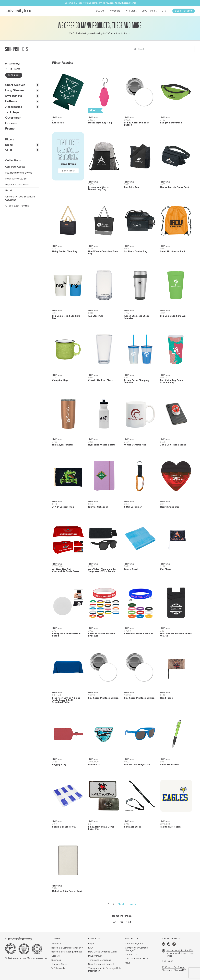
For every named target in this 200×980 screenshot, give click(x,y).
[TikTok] (174, 945)
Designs (100, 11)
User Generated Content (101, 964)
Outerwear (13, 118)
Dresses (11, 123)
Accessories (14, 107)
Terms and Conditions (100, 960)
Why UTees (131, 11)
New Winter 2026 (16, 179)
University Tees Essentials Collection (20, 198)
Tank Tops (12, 112)
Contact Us (131, 955)
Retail (9, 191)
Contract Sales (59, 964)
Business (56, 960)
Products (115, 11)
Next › (122, 904)
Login (91, 944)
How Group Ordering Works (103, 952)
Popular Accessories (17, 185)
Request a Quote (134, 944)
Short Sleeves (15, 85)
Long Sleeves (15, 90)
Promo (10, 129)
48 (115, 922)
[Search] (163, 49)
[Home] (18, 11)
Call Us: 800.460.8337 (136, 959)
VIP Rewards (58, 968)
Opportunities (149, 11)
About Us (56, 944)
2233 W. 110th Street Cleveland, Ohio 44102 (174, 969)
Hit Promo (13, 69)
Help (128, 963)
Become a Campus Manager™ (67, 948)
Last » (133, 904)
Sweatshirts (14, 96)
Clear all (14, 75)
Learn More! (129, 3)
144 (129, 922)
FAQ (90, 948)
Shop (165, 11)
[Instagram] (164, 945)
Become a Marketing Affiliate (67, 952)
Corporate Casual (15, 167)
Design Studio (184, 11)
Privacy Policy (95, 956)
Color (9, 150)
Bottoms (11, 101)
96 (121, 922)
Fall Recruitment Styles (19, 173)
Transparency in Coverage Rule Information (105, 970)
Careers (56, 956)
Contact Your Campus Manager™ (136, 949)
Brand (9, 145)
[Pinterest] (169, 945)
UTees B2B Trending (17, 206)
